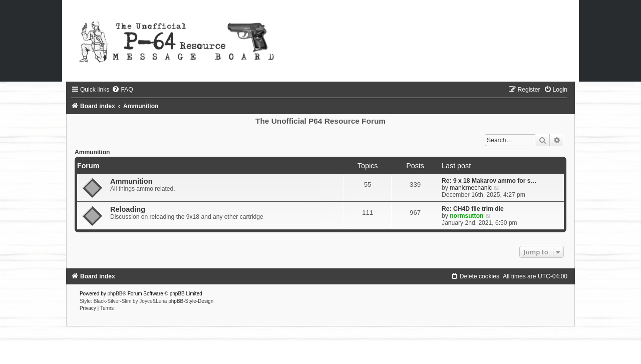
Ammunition (92, 152)
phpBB (115, 294)
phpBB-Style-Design (191, 301)
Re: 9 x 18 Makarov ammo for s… (489, 181)
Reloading (128, 209)
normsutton (466, 216)
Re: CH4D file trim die (473, 209)
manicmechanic (471, 188)
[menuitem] (122, 90)
